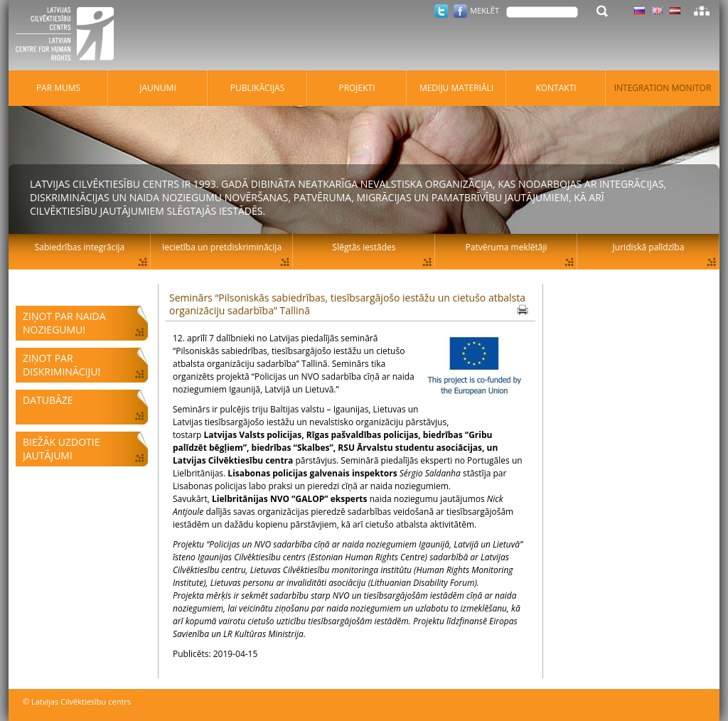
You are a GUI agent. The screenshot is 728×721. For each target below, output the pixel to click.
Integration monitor (663, 88)
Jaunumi (158, 88)
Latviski (675, 11)
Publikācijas (258, 88)
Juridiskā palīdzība (649, 247)
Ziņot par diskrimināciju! (61, 365)
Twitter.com (441, 11)
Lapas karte (702, 11)
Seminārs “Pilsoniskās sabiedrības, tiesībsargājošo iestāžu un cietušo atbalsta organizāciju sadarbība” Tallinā (347, 304)
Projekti (357, 88)
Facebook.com (460, 11)
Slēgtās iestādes (364, 247)
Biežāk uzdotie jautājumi (61, 449)
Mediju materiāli (456, 88)
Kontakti (556, 88)
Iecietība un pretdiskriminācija (222, 247)
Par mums (58, 88)
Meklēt (485, 10)
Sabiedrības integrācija (80, 247)
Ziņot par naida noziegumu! (64, 323)
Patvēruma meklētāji (507, 247)
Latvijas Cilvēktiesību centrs (69, 36)
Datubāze (48, 400)
